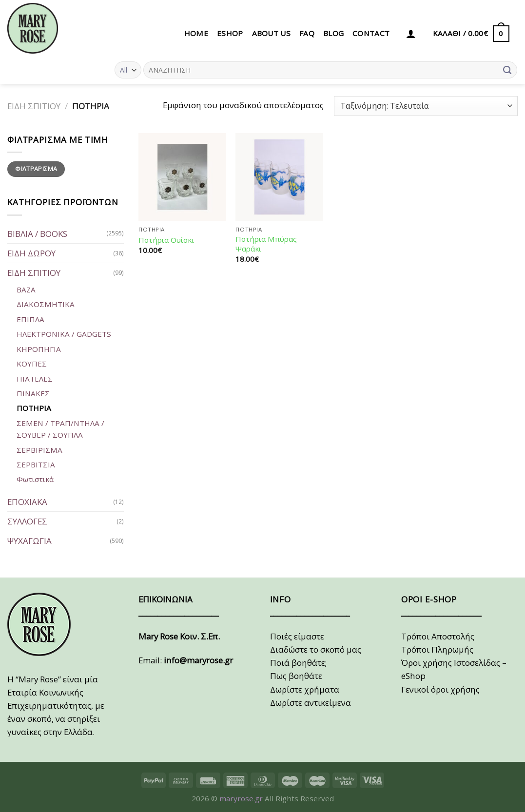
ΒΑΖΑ (26, 290)
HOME (196, 33)
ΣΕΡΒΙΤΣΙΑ (36, 464)
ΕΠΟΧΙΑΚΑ (27, 502)
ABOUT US (271, 33)
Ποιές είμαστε (297, 636)
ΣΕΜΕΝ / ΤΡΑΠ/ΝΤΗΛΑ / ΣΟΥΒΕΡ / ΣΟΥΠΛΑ (60, 429)
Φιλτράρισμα (36, 169)
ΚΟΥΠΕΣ (32, 364)
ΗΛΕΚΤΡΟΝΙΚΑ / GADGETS (64, 334)
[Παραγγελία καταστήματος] (426, 106)
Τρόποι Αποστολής (438, 636)
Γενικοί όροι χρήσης (440, 689)
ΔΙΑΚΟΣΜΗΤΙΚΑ (46, 304)
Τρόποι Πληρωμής (437, 649)
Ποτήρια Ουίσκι (166, 240)
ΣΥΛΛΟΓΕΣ (27, 521)
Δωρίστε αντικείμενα (311, 703)
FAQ (307, 33)
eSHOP (230, 33)
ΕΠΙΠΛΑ (30, 319)
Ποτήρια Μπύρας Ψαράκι (266, 244)
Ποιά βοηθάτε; (298, 663)
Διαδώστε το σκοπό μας (316, 649)
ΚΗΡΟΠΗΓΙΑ (39, 349)
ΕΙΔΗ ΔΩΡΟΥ (31, 253)
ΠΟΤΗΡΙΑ (34, 408)
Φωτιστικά (35, 479)
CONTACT (371, 33)
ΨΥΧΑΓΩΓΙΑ (29, 541)
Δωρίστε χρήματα (305, 689)
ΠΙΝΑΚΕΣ (33, 393)
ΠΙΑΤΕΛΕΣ (35, 379)
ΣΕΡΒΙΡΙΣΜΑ (39, 450)
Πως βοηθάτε (296, 676)
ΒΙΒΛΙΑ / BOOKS (37, 234)
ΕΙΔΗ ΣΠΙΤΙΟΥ (34, 106)
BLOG (333, 33)
